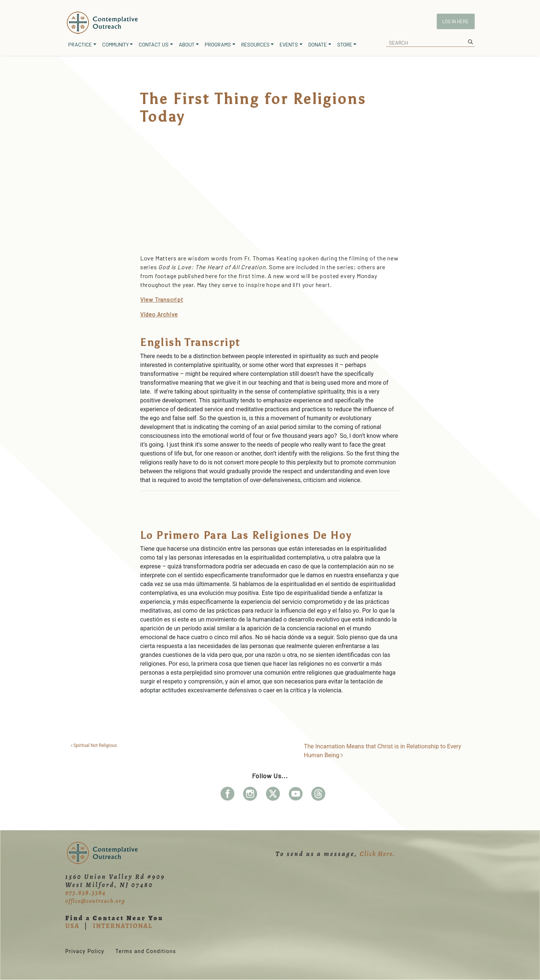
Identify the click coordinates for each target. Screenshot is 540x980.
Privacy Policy (85, 951)
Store (345, 44)
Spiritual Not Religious (94, 745)
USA (72, 926)
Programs (218, 44)
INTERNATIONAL (123, 926)
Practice (80, 44)
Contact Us (154, 44)
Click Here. (377, 854)
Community (115, 44)
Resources (255, 44)
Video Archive (159, 314)
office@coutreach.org (95, 901)
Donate (318, 44)
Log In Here (456, 21)
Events (289, 44)
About (187, 44)
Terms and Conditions (146, 951)
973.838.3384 (86, 893)
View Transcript (162, 299)
